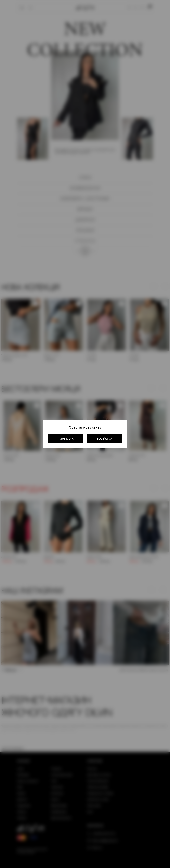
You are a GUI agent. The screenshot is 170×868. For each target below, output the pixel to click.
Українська (66, 439)
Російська (105, 439)
